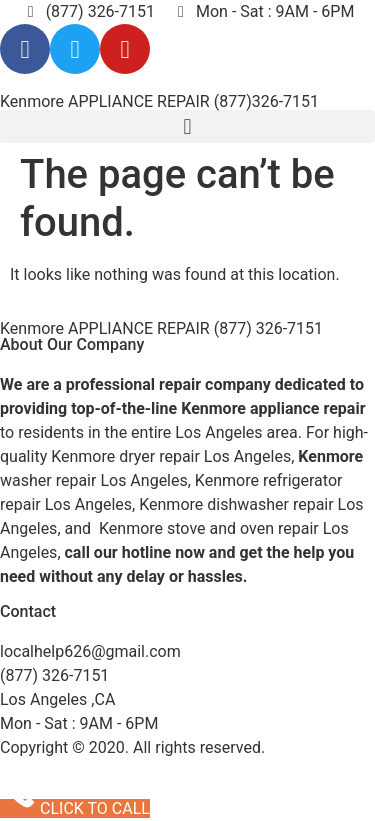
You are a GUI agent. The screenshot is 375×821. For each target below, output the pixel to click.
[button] (187, 126)
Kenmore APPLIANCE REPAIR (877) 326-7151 (161, 328)
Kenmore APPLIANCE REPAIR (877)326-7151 (159, 101)
